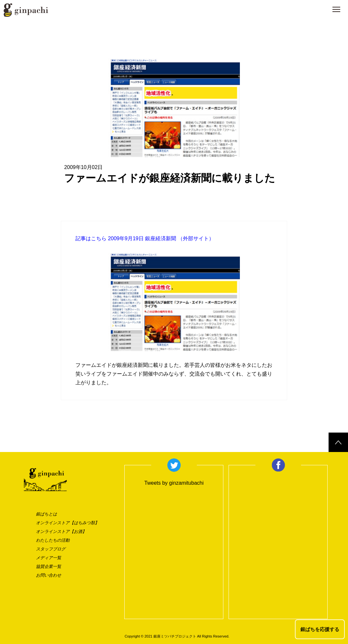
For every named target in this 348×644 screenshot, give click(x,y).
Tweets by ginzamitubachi (174, 483)
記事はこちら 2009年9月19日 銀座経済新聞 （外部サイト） (145, 238)
